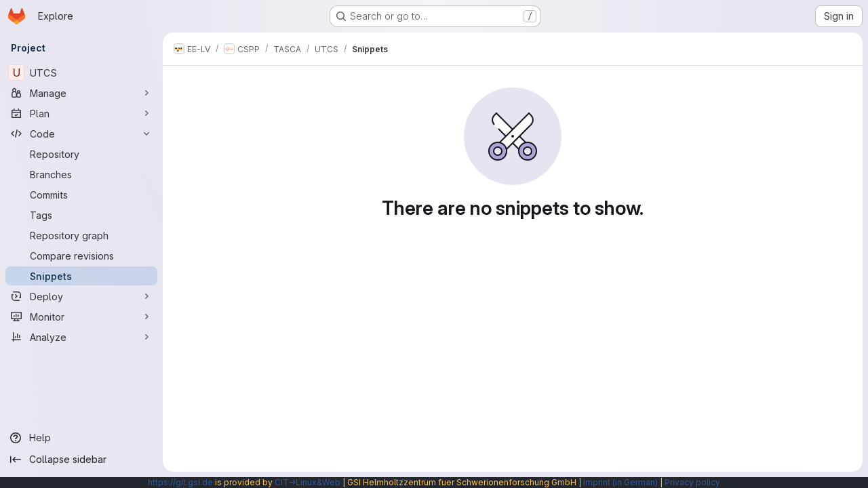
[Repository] (81, 154)
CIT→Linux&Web (308, 482)
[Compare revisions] (81, 256)
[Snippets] (81, 276)
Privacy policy (692, 482)
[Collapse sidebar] (81, 460)
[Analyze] (81, 337)
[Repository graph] (81, 235)
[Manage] (81, 93)
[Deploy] (81, 296)
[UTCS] (81, 73)
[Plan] (81, 113)
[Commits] (81, 195)
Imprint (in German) (620, 482)
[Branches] (81, 174)
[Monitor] (81, 317)
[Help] (81, 438)
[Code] (81, 134)
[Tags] (81, 215)
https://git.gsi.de (180, 482)
